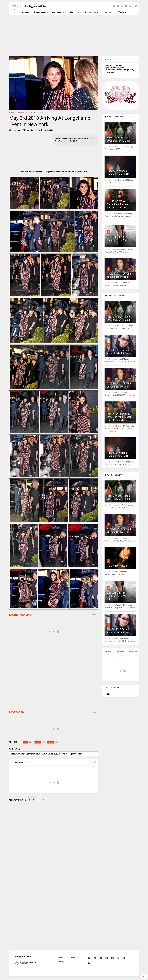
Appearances (41, 12)
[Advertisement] (74, 36)
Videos (109, 12)
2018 (30, 113)
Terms (73, 957)
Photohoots (59, 12)
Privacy (61, 962)
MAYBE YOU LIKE (20, 615)
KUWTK (122, 12)
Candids (76, 12)
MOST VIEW (17, 712)
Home (25, 12)
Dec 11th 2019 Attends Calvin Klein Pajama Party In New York (119, 204)
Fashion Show (92, 12)
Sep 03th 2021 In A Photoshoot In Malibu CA (119, 240)
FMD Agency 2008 (117, 566)
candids (21, 113)
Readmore (126, 328)
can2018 (40, 113)
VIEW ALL (94, 615)
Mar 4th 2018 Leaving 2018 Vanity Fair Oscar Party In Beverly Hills (119, 417)
